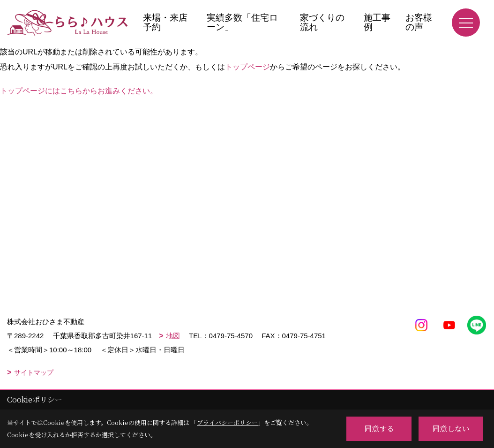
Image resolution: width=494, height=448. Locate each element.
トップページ (247, 67)
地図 (173, 336)
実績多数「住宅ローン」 (242, 22)
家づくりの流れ (322, 22)
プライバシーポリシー (227, 422)
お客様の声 (419, 22)
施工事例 (377, 22)
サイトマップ (34, 372)
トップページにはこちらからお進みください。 (79, 91)
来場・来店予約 (165, 22)
